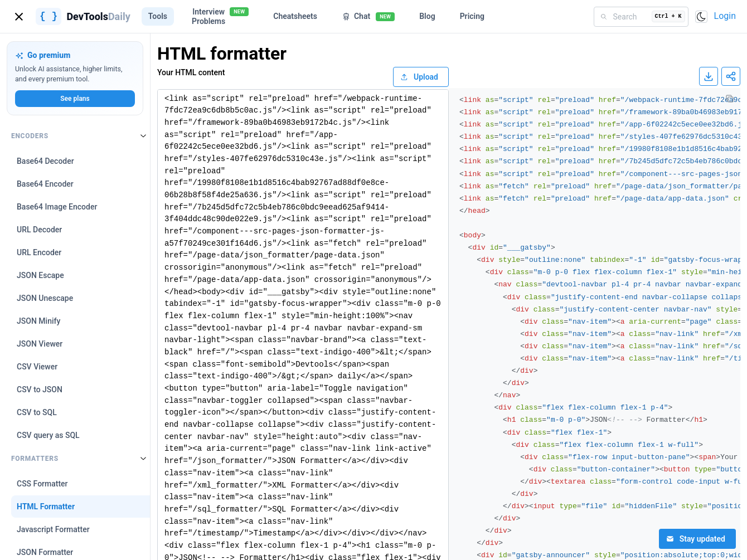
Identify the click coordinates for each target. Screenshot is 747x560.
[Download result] (709, 76)
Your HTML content (191, 72)
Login (725, 16)
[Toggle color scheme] (701, 17)
